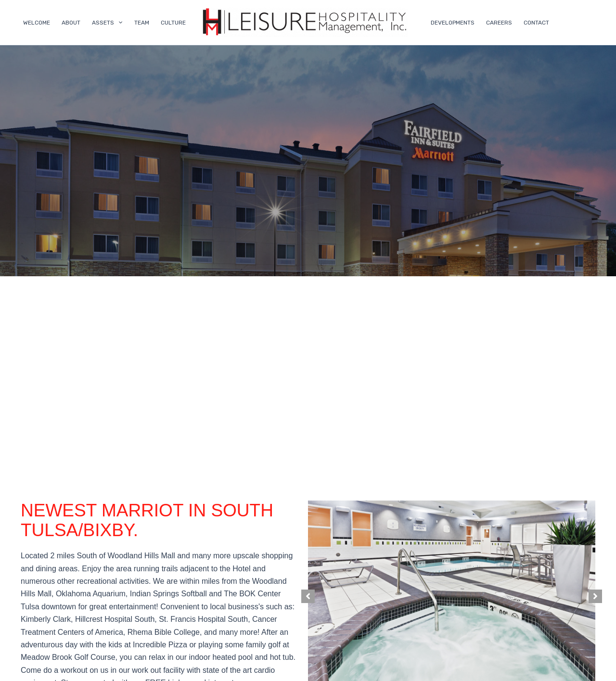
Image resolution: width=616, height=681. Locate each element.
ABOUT (71, 23)
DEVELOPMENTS (453, 23)
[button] (308, 596)
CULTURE (173, 23)
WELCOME (37, 23)
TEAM (142, 23)
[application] (118, 23)
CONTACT (536, 23)
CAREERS (499, 23)
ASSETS (107, 23)
